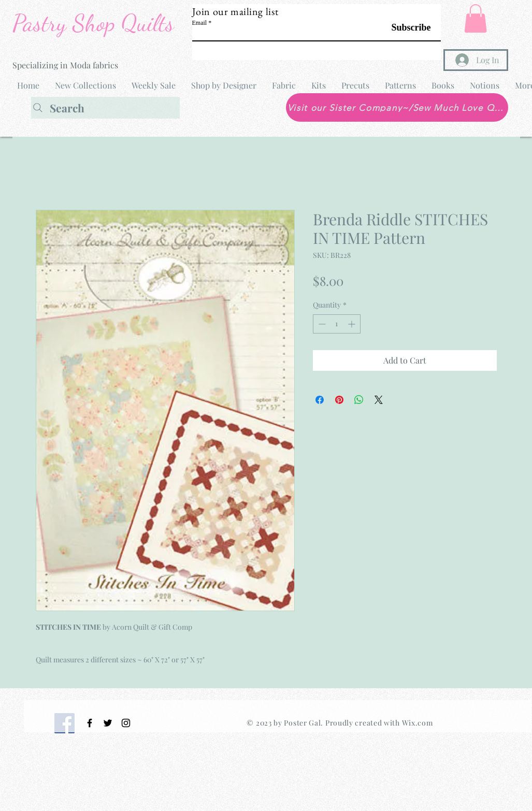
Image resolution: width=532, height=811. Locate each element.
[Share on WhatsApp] (359, 400)
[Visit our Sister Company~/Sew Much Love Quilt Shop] (397, 107)
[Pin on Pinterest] (339, 400)
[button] (476, 18)
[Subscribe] (405, 28)
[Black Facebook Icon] (90, 723)
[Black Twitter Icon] (108, 723)
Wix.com (418, 723)
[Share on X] (379, 400)
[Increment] (353, 324)
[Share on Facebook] (320, 400)
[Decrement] (321, 324)
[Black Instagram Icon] (126, 723)
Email (200, 23)
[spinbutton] (337, 324)
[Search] (105, 108)
